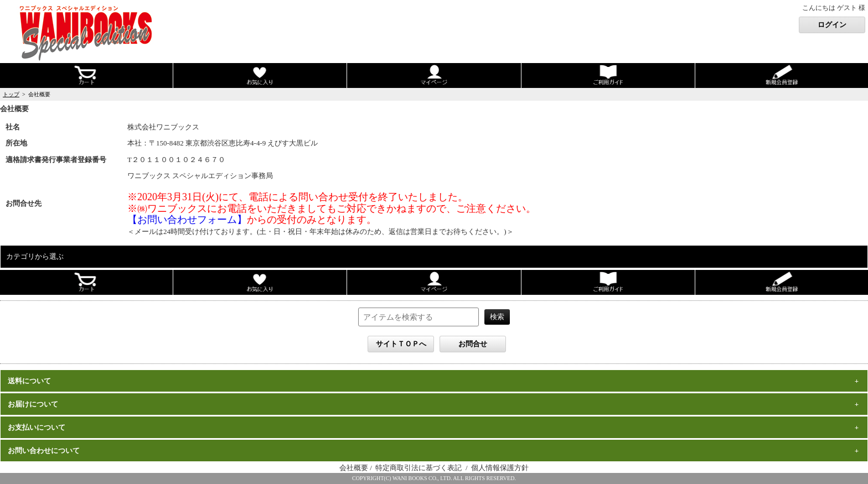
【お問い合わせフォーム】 (187, 220)
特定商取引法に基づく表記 (419, 468)
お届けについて (33, 404)
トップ (11, 94)
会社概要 (354, 468)
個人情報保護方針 (500, 468)
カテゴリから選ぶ (35, 256)
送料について (29, 381)
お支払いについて (37, 427)
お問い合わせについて (44, 451)
